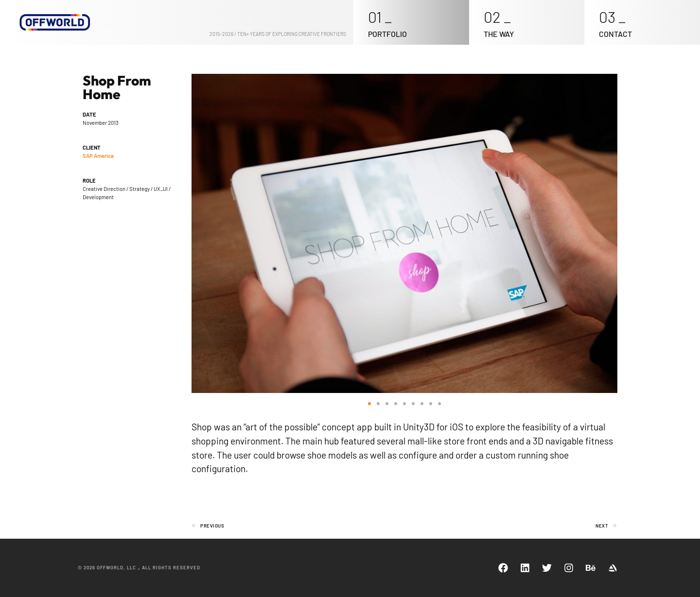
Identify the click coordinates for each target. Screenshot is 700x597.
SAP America (98, 156)
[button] (369, 404)
